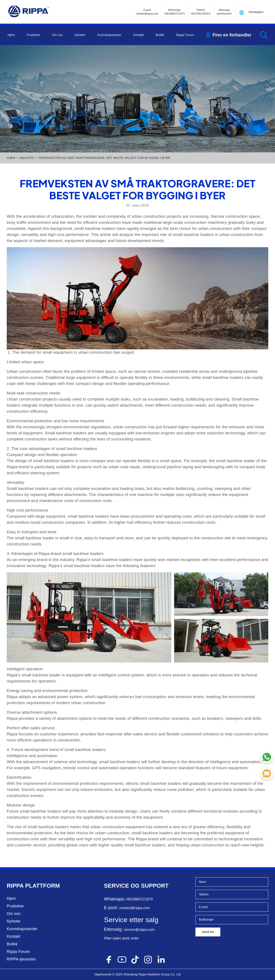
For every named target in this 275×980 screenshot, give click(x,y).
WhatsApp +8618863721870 (174, 12)
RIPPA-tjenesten (21, 959)
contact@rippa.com (135, 908)
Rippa (15, 886)
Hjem (11, 35)
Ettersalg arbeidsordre (224, 12)
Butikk (160, 35)
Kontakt (139, 35)
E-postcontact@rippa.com (147, 12)
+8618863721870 (139, 899)
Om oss (57, 35)
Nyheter (80, 35)
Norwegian (256, 12)
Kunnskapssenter (109, 35)
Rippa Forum (185, 35)
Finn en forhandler (232, 35)
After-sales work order (122, 938)
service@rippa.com (139, 930)
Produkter (34, 35)
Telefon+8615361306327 (201, 12)
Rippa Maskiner (149, 974)
